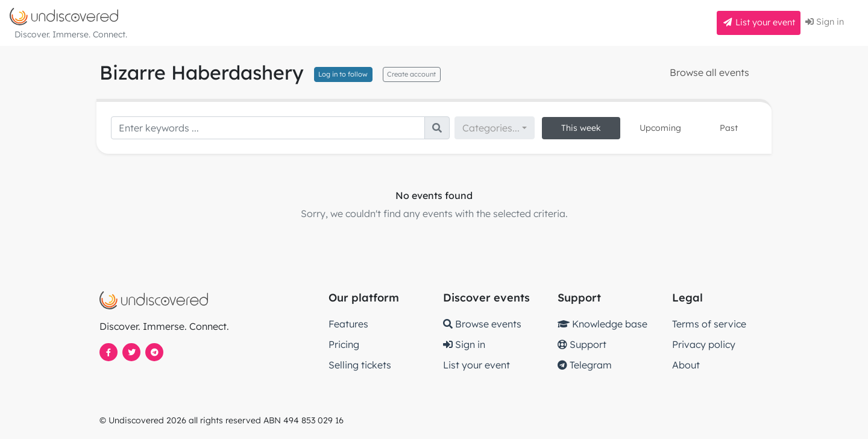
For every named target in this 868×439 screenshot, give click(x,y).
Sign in (825, 22)
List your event (759, 22)
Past (729, 128)
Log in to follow (343, 74)
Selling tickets (360, 365)
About (686, 365)
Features (348, 324)
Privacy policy (704, 344)
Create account (411, 74)
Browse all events (709, 72)
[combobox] (495, 128)
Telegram (585, 365)
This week (581, 128)
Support (582, 344)
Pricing (344, 344)
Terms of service (709, 324)
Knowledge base (602, 324)
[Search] (268, 128)
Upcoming (660, 128)
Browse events (482, 324)
